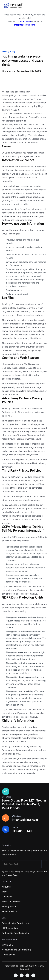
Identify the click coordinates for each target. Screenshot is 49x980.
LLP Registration (10, 928)
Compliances (8, 955)
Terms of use (41, 872)
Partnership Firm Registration (16, 933)
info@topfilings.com (25, 25)
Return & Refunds (10, 911)
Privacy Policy (12, 875)
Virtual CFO (8, 945)
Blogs (5, 892)
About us (6, 887)
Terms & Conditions (11, 902)
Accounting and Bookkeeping (16, 950)
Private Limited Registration (15, 923)
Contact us (7, 897)
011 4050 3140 (23, 21)
